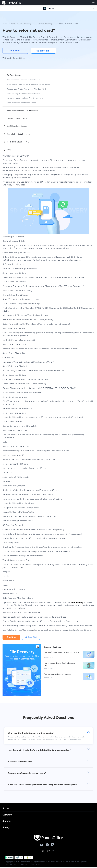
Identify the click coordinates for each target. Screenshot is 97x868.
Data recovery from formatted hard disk (23, 93)
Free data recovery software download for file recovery (29, 84)
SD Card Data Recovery (22, 24)
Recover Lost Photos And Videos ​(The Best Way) (26, 89)
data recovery (77, 602)
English (47, 851)
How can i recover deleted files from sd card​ (25, 98)
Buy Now (15, 51)
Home (5, 24)
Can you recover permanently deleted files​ (25, 80)
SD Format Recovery (43, 24)
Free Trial (45, 51)
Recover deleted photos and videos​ (22, 103)
